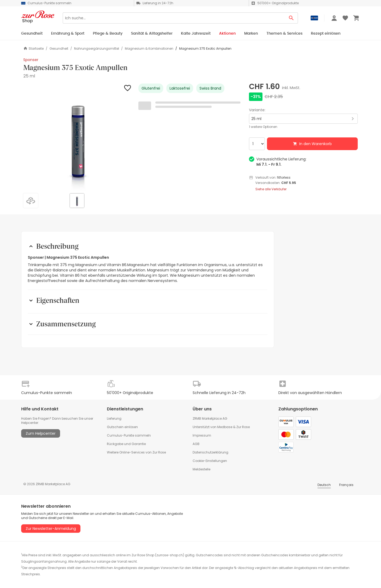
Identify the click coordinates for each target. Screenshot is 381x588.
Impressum (202, 435)
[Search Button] (291, 18)
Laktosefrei (180, 88)
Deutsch (324, 485)
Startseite (33, 48)
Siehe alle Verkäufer (271, 189)
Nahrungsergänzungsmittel (97, 49)
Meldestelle (201, 469)
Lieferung (114, 418)
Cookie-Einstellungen (210, 461)
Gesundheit (59, 49)
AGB (196, 444)
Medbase (225, 427)
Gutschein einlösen (122, 427)
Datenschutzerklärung (210, 452)
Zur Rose (243, 427)
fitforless (284, 177)
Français (346, 485)
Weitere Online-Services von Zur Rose (136, 452)
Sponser (31, 60)
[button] (78, 138)
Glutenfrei (151, 88)
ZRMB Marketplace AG (210, 418)
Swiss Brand (210, 88)
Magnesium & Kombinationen (149, 49)
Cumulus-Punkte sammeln (129, 435)
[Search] (174, 18)
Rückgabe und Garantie (126, 444)
